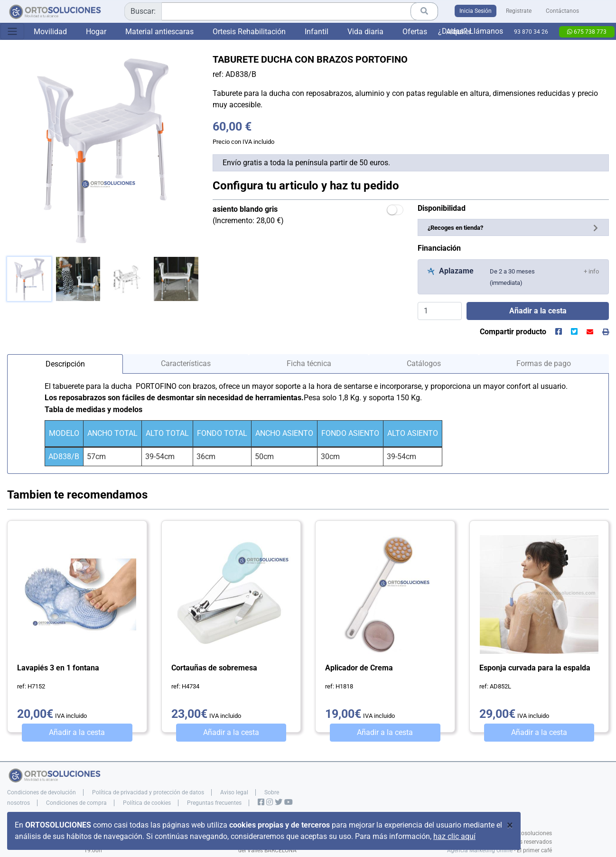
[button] (591, 271)
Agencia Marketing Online (480, 850)
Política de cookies (147, 803)
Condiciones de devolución (42, 792)
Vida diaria (365, 32)
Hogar (96, 32)
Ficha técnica (309, 363)
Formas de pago (544, 363)
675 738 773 (587, 32)
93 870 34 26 (531, 32)
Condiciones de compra (76, 803)
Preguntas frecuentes (214, 803)
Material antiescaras (159, 32)
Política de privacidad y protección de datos (148, 792)
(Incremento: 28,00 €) (248, 215)
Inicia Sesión (476, 11)
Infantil (317, 32)
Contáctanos (562, 11)
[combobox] (281, 11)
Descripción (65, 364)
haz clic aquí (454, 836)
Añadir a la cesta (77, 732)
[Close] (510, 825)
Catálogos (424, 363)
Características (186, 363)
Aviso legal (234, 792)
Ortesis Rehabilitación (249, 32)
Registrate (519, 11)
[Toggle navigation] (12, 31)
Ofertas (415, 32)
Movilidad (50, 32)
